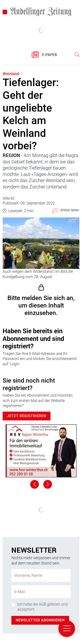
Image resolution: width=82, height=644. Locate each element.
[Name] (41, 575)
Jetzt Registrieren (27, 416)
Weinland (11, 74)
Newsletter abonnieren (40, 620)
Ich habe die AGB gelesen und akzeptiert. (42, 607)
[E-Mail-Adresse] (41, 592)
